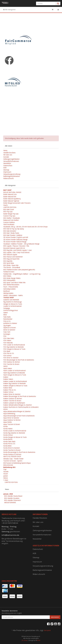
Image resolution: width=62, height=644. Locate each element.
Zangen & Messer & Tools (13, 304)
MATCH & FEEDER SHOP (12, 456)
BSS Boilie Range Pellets (12, 278)
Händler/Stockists (9, 153)
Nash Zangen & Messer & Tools (15, 375)
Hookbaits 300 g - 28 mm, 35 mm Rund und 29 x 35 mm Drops (25, 227)
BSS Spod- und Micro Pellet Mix (14, 282)
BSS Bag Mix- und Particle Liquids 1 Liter (18, 250)
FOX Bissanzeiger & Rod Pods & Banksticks (19, 360)
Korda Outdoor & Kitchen (12, 454)
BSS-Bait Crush (9, 209)
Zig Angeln (7, 325)
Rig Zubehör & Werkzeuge (13, 302)
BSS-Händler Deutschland (13, 496)
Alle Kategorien (9, 10)
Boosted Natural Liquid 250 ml (14, 248)
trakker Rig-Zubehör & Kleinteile (14, 383)
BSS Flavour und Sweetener (13, 257)
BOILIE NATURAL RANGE (12, 192)
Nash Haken (8, 368)
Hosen (6, 474)
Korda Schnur (8, 435)
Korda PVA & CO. (9, 444)
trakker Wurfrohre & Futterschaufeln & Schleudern (21, 407)
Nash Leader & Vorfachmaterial (14, 371)
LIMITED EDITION (10, 207)
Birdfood (6, 291)
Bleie (5, 315)
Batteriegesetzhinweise (12, 176)
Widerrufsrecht (8, 178)
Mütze (6, 478)
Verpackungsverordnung (12, 174)
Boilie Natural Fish (10, 197)
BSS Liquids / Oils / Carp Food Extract (16, 252)
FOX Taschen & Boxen (11, 364)
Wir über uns (8, 155)
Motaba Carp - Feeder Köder (13, 459)
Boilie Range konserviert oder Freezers (17, 203)
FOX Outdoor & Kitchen (12, 362)
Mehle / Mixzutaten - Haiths (13, 295)
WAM (39, 640)
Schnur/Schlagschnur (11, 310)
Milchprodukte (8, 293)
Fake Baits (7, 317)
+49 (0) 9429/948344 (10, 523)
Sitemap (6, 170)
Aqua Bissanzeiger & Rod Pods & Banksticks (19, 416)
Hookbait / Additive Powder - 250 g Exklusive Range (21, 244)
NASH (5, 366)
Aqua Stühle (8, 422)
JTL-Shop (25, 640)
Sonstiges (7, 334)
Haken (6, 313)
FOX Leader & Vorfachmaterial (14, 345)
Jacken (6, 476)
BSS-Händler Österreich (12, 500)
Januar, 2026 (8, 494)
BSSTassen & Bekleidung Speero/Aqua (17, 463)
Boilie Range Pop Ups (11, 214)
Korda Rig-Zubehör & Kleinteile (14, 433)
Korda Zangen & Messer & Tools (15, 437)
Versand (47, 630)
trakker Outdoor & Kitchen (13, 398)
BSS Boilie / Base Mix (11, 265)
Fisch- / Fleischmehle (11, 287)
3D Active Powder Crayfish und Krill (16, 237)
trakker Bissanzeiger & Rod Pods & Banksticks (20, 396)
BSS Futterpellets (9, 280)
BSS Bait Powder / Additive (13, 235)
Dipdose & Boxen (10, 328)
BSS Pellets (7, 276)
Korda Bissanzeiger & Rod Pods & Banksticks (19, 452)
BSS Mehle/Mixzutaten (11, 285)
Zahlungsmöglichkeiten (11, 159)
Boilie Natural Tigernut (11, 201)
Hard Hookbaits (9, 224)
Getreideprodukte (9, 289)
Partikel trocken (9, 272)
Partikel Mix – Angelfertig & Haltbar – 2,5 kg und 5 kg (22, 274)
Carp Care (7, 332)
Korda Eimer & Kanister (12, 448)
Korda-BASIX (8, 439)
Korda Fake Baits (9, 441)
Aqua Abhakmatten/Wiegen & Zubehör (17, 411)
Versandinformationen (11, 161)
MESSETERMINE (10, 502)
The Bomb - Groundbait (12, 267)
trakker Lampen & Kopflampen (14, 403)
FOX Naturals (8, 343)
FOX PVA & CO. (9, 353)
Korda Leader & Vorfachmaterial (15, 431)
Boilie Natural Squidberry (12, 199)
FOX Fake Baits (9, 338)
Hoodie (6, 472)
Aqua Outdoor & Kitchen (12, 420)
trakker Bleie (8, 388)
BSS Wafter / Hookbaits (12, 218)
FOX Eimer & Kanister (11, 358)
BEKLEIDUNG (8, 465)
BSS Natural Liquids (10, 255)
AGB (5, 168)
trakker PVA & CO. (10, 390)
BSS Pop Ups (8, 212)
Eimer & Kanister (9, 330)
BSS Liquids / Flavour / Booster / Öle (16, 246)
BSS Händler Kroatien (12, 498)
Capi (5, 469)
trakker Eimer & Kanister (12, 394)
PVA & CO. (7, 321)
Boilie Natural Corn (10, 194)
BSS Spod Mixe (9, 263)
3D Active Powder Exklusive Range (15, 239)
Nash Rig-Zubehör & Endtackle (14, 373)
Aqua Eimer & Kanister (11, 418)
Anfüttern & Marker (10, 323)
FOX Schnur (7, 356)
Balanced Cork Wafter (11, 220)
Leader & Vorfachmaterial (12, 306)
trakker (6, 377)
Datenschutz (8, 165)
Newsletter (7, 163)
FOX (5, 336)
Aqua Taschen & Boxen (12, 424)
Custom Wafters (9, 222)
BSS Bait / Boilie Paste (11, 233)
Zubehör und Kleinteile (11, 300)
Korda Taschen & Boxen (12, 450)
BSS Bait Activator (10, 231)
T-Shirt (6, 480)
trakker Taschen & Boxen (12, 401)
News (5, 150)
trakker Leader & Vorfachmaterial (15, 381)
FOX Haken (7, 340)
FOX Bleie (7, 351)
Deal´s (6, 205)
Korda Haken (8, 429)
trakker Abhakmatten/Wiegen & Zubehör (18, 405)
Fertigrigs (7, 308)
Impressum (7, 172)
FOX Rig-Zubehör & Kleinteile (14, 347)
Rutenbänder (8, 319)
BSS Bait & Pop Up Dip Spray (14, 229)
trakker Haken (8, 379)
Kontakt (6, 157)
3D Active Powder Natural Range (15, 242)
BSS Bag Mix (8, 261)
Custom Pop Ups (9, 216)
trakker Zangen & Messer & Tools (15, 386)
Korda (5, 426)
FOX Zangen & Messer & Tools (14, 349)
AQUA (5, 409)
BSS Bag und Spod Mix (11, 259)
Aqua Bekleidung (9, 414)
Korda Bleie (7, 446)
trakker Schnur (8, 392)
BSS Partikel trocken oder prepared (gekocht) (19, 270)
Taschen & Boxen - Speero (13, 461)
